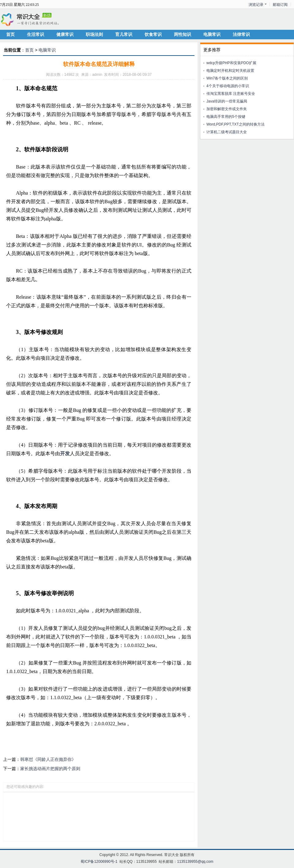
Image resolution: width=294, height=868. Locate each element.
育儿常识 (124, 34)
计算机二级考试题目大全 (227, 132)
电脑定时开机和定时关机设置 (230, 71)
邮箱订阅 (280, 5)
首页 (10, 34)
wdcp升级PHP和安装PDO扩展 (231, 63)
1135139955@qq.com (195, 862)
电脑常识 (212, 34)
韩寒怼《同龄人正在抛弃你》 (48, 759)
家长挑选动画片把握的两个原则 (50, 769)
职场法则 (94, 34)
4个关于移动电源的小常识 (228, 86)
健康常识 (65, 34)
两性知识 (183, 34)
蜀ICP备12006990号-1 (99, 862)
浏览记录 (256, 5)
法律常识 (241, 34)
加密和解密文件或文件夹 (227, 109)
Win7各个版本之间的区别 (227, 78)
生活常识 (36, 34)
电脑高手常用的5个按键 (226, 117)
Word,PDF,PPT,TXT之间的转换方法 (236, 124)
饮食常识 (153, 34)
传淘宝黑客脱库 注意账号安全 (231, 94)
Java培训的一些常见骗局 (227, 101)
